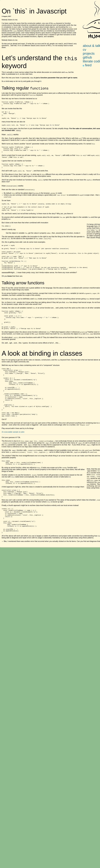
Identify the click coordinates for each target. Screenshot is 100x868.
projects (89, 53)
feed (87, 65)
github (87, 57)
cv (84, 50)
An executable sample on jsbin (13, 457)
